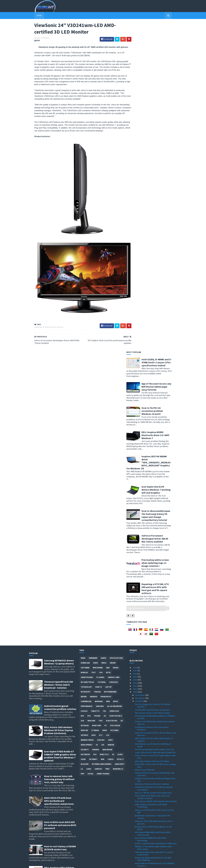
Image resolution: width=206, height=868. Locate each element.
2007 (135, 855)
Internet (93, 468)
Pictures (114, 439)
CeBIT (110, 448)
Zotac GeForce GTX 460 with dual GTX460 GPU (155, 461)
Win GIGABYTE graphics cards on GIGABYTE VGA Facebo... (154, 761)
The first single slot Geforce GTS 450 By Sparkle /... (153, 414)
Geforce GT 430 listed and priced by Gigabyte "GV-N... (155, 795)
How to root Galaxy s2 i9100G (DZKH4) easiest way (60, 556)
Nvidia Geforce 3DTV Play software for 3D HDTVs (153, 536)
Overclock (114, 419)
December (140, 404)
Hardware (33, 328)
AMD (108, 376)
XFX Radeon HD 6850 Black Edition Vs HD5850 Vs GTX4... (155, 426)
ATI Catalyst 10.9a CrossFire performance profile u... (153, 604)
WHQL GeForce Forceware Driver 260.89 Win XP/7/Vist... (155, 587)
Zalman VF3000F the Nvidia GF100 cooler (153, 756)
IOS (103, 453)
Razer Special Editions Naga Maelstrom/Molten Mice (147, 746)
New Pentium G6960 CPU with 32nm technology (151, 548)
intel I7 (120, 468)
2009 (135, 849)
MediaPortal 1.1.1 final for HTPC (149, 782)
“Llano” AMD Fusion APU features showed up (155, 595)
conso (111, 468)
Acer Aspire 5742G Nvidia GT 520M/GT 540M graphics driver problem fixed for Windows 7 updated (60, 464)
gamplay (98, 477)
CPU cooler (115, 434)
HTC (101, 444)
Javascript (120, 472)
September (141, 821)
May (137, 834)
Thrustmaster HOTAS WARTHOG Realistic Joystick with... (153, 718)
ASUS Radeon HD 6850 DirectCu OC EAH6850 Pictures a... (154, 573)
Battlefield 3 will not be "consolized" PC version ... (153, 525)
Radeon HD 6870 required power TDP (151, 583)
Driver (113, 371)
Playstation (112, 429)
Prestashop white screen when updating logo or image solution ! (160, 234)
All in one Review (114, 415)
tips (101, 429)
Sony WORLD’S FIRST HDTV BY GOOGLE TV (153, 640)
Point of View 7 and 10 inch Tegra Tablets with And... (155, 465)
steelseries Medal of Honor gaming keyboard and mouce (155, 650)
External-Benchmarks (102, 472)
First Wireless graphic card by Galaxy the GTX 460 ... (155, 811)
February (140, 843)
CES (105, 419)
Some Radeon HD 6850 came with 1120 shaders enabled (152, 506)
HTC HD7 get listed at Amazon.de (150, 663)
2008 (135, 852)
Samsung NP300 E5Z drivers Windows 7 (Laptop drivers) (59, 370)
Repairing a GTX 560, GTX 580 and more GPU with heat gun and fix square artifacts (160, 260)
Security (85, 458)
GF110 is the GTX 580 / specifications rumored (156, 634)
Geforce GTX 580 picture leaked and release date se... (155, 431)
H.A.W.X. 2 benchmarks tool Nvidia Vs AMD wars (156, 552)
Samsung (100, 415)
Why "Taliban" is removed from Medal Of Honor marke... (156, 599)
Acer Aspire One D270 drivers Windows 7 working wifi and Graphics (161, 161)
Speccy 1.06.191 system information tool (153, 501)
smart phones (103, 482)
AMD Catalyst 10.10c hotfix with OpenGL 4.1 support (154, 448)
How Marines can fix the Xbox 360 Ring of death (153, 454)
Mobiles (84, 381)
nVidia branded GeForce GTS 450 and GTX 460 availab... (155, 789)
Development (87, 453)
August (139, 824)
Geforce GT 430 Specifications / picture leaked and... (153, 712)
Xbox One (91, 429)
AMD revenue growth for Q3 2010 (150, 626)
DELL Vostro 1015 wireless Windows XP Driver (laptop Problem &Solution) (59, 439)
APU (82, 424)
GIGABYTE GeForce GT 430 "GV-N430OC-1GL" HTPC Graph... (155, 690)
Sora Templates (45, 864)
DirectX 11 (104, 463)
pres (107, 477)
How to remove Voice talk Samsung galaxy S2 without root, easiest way (59, 488)
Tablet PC (95, 419)
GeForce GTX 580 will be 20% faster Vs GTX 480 (154, 520)
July (137, 827)
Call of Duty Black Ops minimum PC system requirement (154, 562)
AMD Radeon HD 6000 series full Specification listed (155, 695)
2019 (135, 376)
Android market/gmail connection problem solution (60, 416)
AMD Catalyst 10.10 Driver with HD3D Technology (151, 514)
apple (116, 410)
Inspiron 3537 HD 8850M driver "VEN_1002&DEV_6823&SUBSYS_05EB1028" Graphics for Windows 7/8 (154, 134)
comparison (86, 410)
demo (105, 439)
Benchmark (98, 376)
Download (85, 371)
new (108, 410)
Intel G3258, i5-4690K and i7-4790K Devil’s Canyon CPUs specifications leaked (162, 34)
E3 (113, 463)
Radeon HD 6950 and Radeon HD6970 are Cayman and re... (153, 630)
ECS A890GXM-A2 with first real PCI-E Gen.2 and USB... (156, 777)
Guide (83, 468)
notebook (85, 463)
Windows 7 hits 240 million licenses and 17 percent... (154, 531)
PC (106, 434)
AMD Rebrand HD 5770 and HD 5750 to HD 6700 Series (155, 707)
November (140, 407)
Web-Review (107, 458)
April (138, 837)
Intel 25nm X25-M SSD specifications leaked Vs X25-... (156, 741)
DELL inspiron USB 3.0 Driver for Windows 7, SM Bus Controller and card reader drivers (59, 581)
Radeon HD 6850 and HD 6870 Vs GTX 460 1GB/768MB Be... (153, 567)
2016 (135, 382)
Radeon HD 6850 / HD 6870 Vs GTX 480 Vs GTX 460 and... (155, 701)
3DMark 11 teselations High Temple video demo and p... (153, 556)
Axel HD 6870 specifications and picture (153, 418)
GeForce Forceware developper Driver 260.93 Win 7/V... (156, 616)
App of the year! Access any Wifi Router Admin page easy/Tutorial (162, 58)
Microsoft (86, 400)
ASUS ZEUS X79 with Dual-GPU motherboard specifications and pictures (59, 509)
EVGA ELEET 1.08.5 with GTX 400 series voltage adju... (155, 474)
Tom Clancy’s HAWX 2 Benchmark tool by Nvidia (156, 510)
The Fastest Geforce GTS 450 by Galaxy (153, 421)
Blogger (85, 472)
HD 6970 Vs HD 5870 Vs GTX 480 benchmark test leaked (154, 497)
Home (34, 15)
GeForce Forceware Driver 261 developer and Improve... (156, 442)
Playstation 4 (116, 424)
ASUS (94, 444)
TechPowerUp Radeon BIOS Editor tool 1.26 (154, 458)
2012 (135, 394)
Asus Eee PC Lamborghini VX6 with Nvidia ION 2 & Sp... (156, 800)
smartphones (87, 386)
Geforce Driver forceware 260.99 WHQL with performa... (155, 483)
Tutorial (102, 391)
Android (94, 405)
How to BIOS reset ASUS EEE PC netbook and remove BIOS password (60, 534)
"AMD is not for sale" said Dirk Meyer (151, 736)
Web (103, 468)
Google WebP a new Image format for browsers (152, 806)
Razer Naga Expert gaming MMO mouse (153, 655)
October (139, 410)
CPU (101, 381)
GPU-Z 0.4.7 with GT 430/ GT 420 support (153, 592)
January (139, 846)
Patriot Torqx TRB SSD (145, 478)
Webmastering (87, 448)
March (138, 840)
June (138, 830)
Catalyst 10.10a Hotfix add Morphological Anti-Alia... (155, 488)
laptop (108, 395)
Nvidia (116, 376)
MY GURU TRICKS (87, 391)
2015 (135, 385)
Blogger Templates (62, 864)
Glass (120, 463)
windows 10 (118, 477)
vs (97, 453)
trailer (97, 400)
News (42, 328)
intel (108, 381)
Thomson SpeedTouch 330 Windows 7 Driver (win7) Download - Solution (58, 393)
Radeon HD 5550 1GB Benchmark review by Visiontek (154, 766)
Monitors (97, 434)
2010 (135, 400)
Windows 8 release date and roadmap (152, 493)
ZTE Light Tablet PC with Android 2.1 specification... (151, 645)
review (84, 405)
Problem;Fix (106, 405)
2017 (135, 379)
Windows (99, 410)
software (85, 376)
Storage (95, 439)
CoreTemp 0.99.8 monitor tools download (153, 785)
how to (99, 395)
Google (84, 419)
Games (103, 366)
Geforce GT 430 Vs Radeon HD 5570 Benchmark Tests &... (151, 621)
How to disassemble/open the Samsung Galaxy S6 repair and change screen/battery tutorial (161, 187)
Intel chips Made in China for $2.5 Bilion (152, 470)
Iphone (97, 424)
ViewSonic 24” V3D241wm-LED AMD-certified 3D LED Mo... (155, 610)
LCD (108, 444)
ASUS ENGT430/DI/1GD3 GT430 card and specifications (153, 673)
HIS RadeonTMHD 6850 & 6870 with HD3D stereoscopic (153, 542)
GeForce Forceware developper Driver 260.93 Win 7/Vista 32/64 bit (160, 210)
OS (122, 429)
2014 (135, 388)
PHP (82, 482)
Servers (96, 458)
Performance (87, 415)
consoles (113, 391)
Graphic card (114, 386)
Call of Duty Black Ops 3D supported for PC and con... (154, 772)
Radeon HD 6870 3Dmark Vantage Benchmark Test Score (155, 579)
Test (94, 381)
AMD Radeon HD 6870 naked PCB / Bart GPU (154, 637)
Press (104, 371)
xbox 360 (84, 439)
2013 (135, 391)
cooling (101, 448)
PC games (100, 386)
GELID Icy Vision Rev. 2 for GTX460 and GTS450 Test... (155, 817)
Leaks (89, 477)
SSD (82, 429)
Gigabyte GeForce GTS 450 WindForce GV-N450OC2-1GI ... (154, 752)
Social (90, 482)
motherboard (110, 400)
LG (82, 477)
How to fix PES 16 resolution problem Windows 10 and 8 (158, 82)
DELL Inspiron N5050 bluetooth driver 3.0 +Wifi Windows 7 (161, 107)
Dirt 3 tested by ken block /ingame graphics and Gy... (155, 659)
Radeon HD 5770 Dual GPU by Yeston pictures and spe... (155, 668)
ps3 (95, 463)
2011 (135, 397)
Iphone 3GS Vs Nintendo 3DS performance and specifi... (156, 726)
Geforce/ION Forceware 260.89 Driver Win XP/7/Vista (154, 684)
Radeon (111, 453)
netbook (85, 434)
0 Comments (39, 38)
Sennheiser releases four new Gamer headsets (152, 437)
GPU (89, 424)
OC (105, 424)
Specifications (52, 328)
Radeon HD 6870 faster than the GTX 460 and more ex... (155, 679)
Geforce (84, 444)
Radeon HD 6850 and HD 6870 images (151, 722)
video (96, 371)
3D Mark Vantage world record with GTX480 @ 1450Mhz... (155, 732)
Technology (86, 395)
